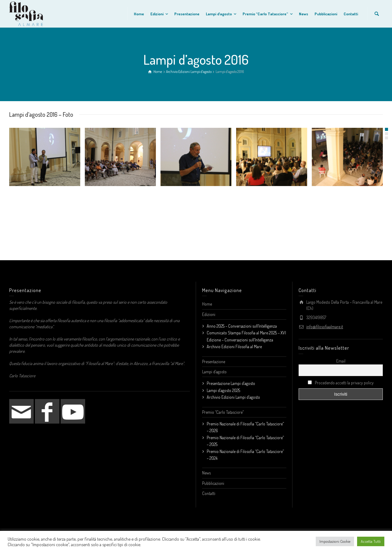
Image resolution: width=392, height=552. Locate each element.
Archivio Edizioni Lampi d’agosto (233, 397)
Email (341, 361)
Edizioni (209, 314)
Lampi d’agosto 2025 (223, 390)
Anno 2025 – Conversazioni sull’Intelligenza (242, 326)
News (206, 473)
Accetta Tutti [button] (371, 541)
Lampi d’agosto (214, 372)
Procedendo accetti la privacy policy (341, 383)
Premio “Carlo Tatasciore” (223, 412)
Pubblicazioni (213, 483)
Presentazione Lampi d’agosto (231, 383)
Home (207, 304)
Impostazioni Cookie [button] (335, 541)
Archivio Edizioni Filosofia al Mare (234, 346)
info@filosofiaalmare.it (325, 327)
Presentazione (214, 362)
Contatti (209, 493)
